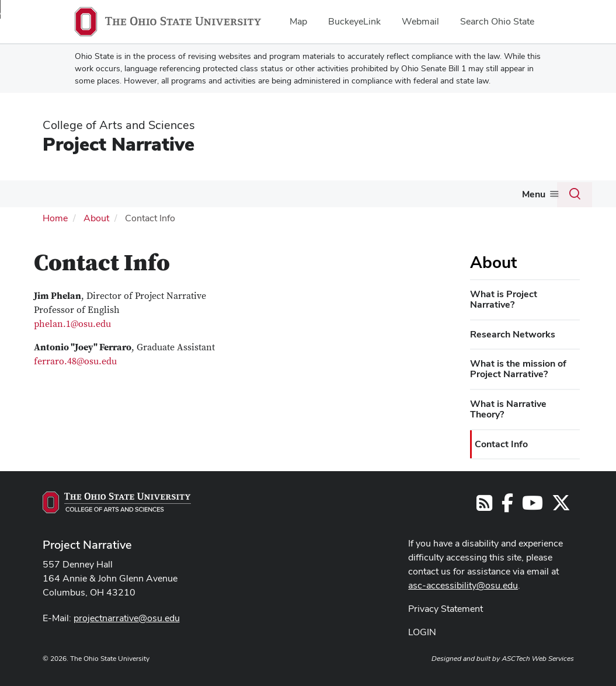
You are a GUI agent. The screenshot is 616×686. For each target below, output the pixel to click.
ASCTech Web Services (538, 659)
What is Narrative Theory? (508, 409)
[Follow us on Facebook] (507, 506)
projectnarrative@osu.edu (127, 618)
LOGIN (422, 632)
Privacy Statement (446, 609)
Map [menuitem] (298, 21)
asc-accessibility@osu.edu (463, 585)
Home (55, 218)
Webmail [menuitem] (420, 21)
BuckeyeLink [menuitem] (354, 21)
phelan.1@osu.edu (72, 324)
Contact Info (501, 444)
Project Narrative (119, 144)
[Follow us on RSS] (484, 506)
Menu (534, 194)
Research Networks (513, 334)
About (96, 218)
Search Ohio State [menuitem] (497, 21)
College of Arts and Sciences (119, 125)
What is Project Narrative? (504, 299)
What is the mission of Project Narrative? (518, 369)
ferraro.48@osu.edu (75, 361)
